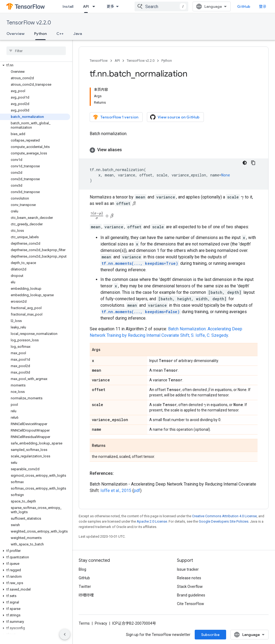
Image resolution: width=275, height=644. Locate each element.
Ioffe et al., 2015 (116, 492)
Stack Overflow (190, 588)
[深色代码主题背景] (245, 163)
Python (167, 61)
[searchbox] (36, 51)
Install (68, 6)
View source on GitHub (175, 117)
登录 (263, 6)
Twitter (85, 588)
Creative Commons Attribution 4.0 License (224, 517)
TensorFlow (99, 61)
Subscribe (210, 636)
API (117, 61)
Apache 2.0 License (152, 522)
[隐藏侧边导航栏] (65, 634)
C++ (60, 34)
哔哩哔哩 (86, 596)
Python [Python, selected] (40, 34)
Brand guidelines (191, 596)
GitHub (244, 6)
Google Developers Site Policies (224, 522)
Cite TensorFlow (191, 605)
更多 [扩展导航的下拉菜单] (110, 6)
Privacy (101, 624)
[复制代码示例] (253, 163)
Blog (82, 570)
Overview (15, 34)
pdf (137, 492)
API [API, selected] (86, 6)
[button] (35, 65)
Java (78, 34)
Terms (84, 624)
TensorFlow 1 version (116, 117)
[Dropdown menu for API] (95, 6)
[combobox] (161, 6)
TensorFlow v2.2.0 (29, 23)
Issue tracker (188, 570)
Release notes (189, 579)
